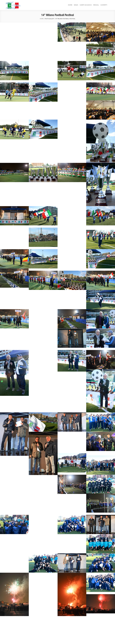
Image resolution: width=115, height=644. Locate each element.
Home (70, 5)
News (76, 5)
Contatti (104, 5)
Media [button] (96, 5)
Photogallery (49, 19)
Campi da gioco (86, 5)
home (42, 19)
